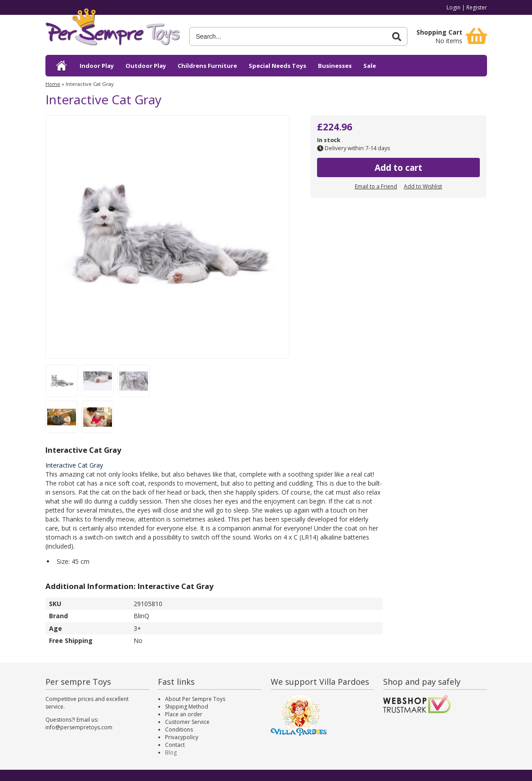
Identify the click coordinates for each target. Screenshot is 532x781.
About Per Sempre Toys (195, 699)
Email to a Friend (376, 186)
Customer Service (187, 722)
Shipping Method (187, 707)
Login (454, 7)
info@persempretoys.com (79, 727)
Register (477, 7)
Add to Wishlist (423, 186)
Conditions (179, 730)
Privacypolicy (182, 737)
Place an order (184, 714)
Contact (175, 745)
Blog (171, 752)
